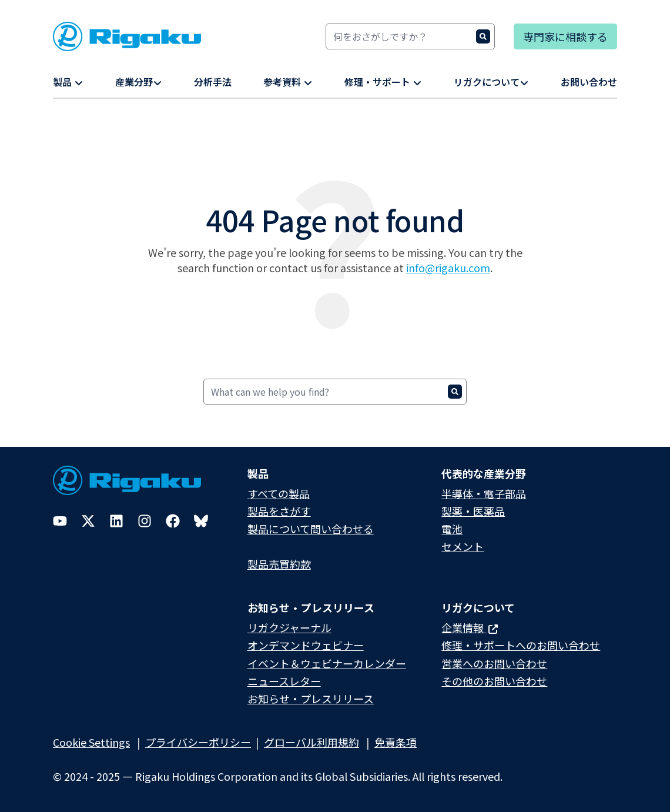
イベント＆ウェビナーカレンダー (327, 663)
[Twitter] (88, 521)
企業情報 (470, 627)
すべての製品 (279, 493)
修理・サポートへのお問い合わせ (521, 645)
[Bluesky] (201, 521)
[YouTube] (60, 521)
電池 (452, 529)
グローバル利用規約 (311, 742)
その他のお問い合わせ (494, 681)
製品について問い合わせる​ (311, 529)
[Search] (410, 36)
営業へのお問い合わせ (494, 663)
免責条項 (396, 742)
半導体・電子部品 (484, 493)
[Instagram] (145, 521)
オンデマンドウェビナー (306, 645)
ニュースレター (284, 681)
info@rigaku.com (448, 268)
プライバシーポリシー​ (198, 742)
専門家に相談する (565, 36)
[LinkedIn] (116, 521)
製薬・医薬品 (473, 511)
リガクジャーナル (289, 627)
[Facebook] (173, 521)
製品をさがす (279, 511)
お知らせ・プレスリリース (311, 699)
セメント (463, 546)
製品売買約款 (279, 564)
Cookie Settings (91, 742)
